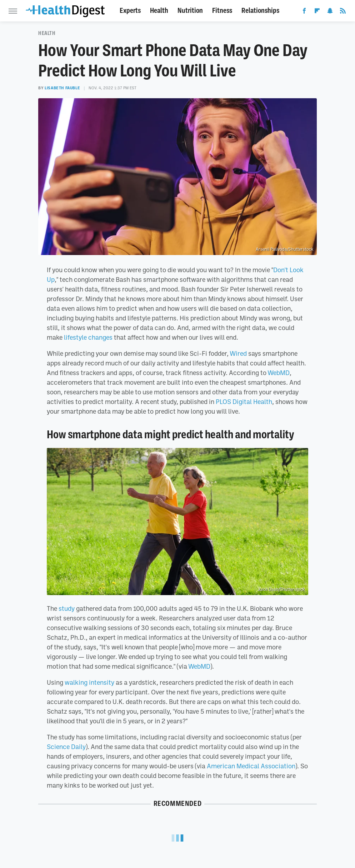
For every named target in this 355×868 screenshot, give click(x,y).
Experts (130, 11)
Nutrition (190, 11)
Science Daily (66, 747)
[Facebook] (304, 12)
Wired (238, 353)
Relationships (260, 11)
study (67, 608)
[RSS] (343, 12)
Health (159, 11)
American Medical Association (251, 766)
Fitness (222, 11)
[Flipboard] (317, 12)
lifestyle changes (88, 337)
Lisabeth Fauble (62, 88)
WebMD (279, 373)
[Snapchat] (330, 12)
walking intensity (89, 682)
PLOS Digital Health (244, 401)
